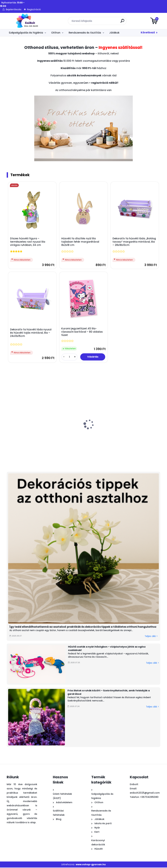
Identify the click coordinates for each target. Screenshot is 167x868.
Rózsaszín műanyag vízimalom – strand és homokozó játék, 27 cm (133, 437)
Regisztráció (34, 9)
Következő (148, 32)
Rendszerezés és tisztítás (85, 33)
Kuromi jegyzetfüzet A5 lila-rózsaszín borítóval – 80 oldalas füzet (82, 332)
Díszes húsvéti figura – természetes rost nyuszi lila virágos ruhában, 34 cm (28, 242)
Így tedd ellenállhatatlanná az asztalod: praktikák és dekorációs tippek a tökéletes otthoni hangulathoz (83, 627)
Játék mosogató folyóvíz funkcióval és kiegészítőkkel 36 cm (98, 437)
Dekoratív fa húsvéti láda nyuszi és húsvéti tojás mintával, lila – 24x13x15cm (31, 333)
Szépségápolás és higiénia (26, 33)
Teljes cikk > (151, 637)
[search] (123, 22)
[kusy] (70, 357)
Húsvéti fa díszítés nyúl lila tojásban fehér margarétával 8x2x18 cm (80, 242)
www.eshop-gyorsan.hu (91, 865)
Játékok (114, 33)
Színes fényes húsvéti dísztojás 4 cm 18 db (22, 435)
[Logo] (27, 21)
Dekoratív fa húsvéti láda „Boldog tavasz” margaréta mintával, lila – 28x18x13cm (134, 242)
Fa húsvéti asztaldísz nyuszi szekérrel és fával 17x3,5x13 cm (61, 437)
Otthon (56, 33)
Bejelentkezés (14, 9)
